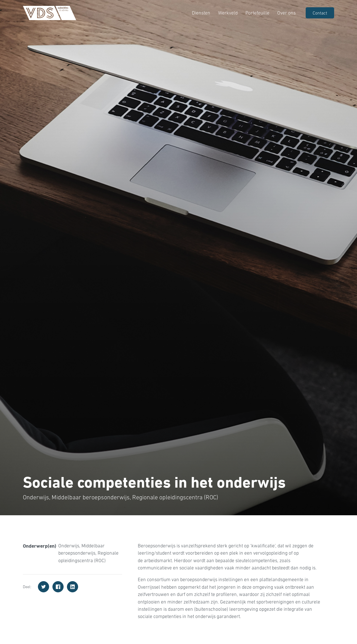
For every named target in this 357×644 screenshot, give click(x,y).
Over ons (286, 13)
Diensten (201, 13)
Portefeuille (257, 13)
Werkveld (227, 13)
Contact (320, 13)
